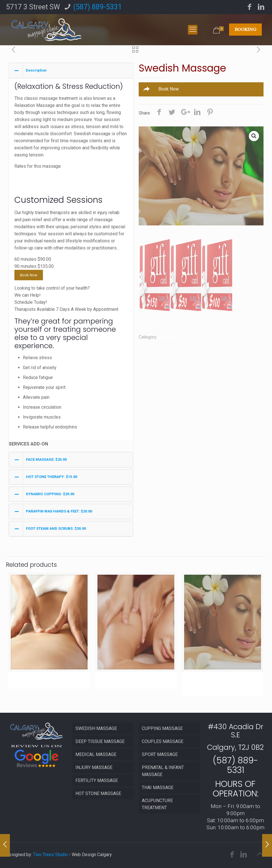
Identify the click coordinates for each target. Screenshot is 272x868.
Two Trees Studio (50, 855)
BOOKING (245, 29)
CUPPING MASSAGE (162, 728)
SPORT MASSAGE (160, 754)
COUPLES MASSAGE (163, 741)
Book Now (29, 275)
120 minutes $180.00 (35, 187)
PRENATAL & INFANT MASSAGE (163, 771)
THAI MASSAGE (158, 788)
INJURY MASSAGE (94, 767)
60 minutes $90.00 (33, 173)
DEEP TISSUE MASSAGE (100, 741)
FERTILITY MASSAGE (97, 780)
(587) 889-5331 (97, 7)
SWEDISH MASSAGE (96, 728)
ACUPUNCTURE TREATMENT (157, 804)
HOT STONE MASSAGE (98, 793)
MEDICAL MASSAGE (96, 754)
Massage (168, 337)
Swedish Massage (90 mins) (221, 683)
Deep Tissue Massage (133, 679)
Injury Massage (37, 679)
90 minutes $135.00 (34, 180)
